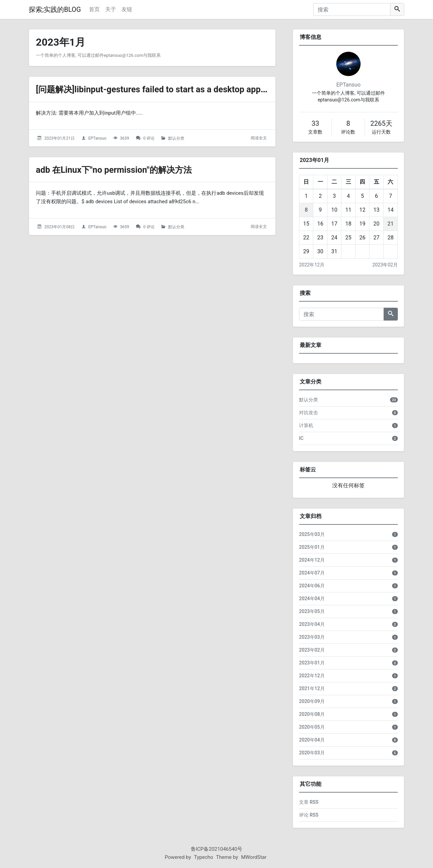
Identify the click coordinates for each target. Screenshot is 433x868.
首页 (94, 9)
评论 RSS (309, 815)
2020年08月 (312, 714)
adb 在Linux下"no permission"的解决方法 (123, 170)
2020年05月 (312, 727)
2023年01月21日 (60, 138)
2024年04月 (312, 599)
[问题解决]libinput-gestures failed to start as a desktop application (176, 89)
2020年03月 (312, 753)
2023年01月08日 (60, 227)
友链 (127, 9)
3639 (125, 138)
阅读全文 (259, 138)
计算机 (306, 425)
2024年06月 (312, 586)
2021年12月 (312, 688)
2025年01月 (312, 547)
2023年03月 (312, 637)
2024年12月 (312, 560)
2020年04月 (312, 740)
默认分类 (176, 138)
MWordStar (254, 857)
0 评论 (149, 138)
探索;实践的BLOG (55, 9)
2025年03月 (312, 534)
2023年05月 (312, 611)
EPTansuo (97, 138)
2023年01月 (312, 663)
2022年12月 (312, 265)
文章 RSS (309, 802)
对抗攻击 (309, 413)
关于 (111, 9)
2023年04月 (312, 624)
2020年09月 (312, 701)
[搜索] (352, 9)
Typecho (204, 857)
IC (301, 438)
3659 (125, 227)
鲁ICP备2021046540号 (217, 849)
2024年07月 (312, 573)
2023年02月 (385, 265)
